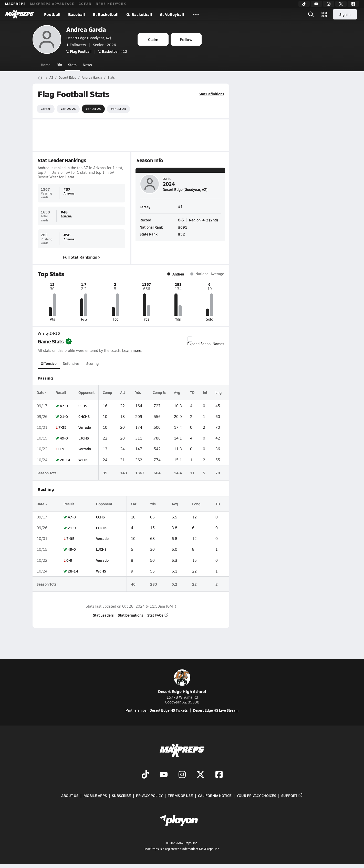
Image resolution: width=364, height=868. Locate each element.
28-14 (65, 460)
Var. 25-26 (68, 109)
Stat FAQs (158, 615)
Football (52, 14)
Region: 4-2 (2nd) (204, 220)
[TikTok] (304, 4)
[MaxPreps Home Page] (40, 77)
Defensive (71, 363)
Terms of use (180, 796)
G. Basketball (139, 14)
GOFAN (85, 4)
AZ (51, 77)
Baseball (77, 14)
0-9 (61, 449)
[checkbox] (190, 339)
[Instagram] (329, 4)
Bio (59, 65)
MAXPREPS (15, 4)
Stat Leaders (103, 615)
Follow (186, 39)
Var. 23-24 (118, 109)
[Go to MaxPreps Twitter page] (201, 775)
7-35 (63, 427)
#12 (113, 51)
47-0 (64, 406)
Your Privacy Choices (256, 796)
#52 (181, 234)
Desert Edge (67, 77)
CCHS (83, 406)
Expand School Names (206, 341)
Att (123, 392)
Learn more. (132, 350)
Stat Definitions (211, 94)
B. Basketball (106, 14)
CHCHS (84, 416)
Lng (219, 392)
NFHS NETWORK (111, 4)
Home (46, 65)
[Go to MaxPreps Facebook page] (219, 775)
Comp (107, 392)
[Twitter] (341, 4)
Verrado (85, 427)
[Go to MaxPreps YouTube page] (164, 775)
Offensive (49, 363)
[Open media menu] (324, 14)
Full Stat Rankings (81, 257)
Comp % (159, 392)
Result (61, 392)
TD (192, 392)
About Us (70, 796)
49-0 (64, 438)
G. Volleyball (172, 14)
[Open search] (311, 14)
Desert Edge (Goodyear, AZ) (89, 38)
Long (196, 504)
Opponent (86, 392)
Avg (177, 392)
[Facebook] (353, 4)
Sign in (345, 14)
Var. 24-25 (93, 109)
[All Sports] (196, 14)
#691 (183, 227)
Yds (138, 392)
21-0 (64, 416)
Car (134, 504)
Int (205, 392)
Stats (72, 65)
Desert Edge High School (182, 682)
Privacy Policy (149, 796)
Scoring (92, 363)
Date (42, 392)
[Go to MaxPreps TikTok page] (145, 775)
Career (46, 109)
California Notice (215, 796)
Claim (153, 39)
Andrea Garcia (86, 29)
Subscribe (121, 796)
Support (292, 796)
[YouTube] (316, 4)
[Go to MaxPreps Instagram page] (182, 775)
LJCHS (84, 438)
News (87, 65)
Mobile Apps (95, 796)
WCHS (83, 460)
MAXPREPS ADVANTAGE (52, 4)
